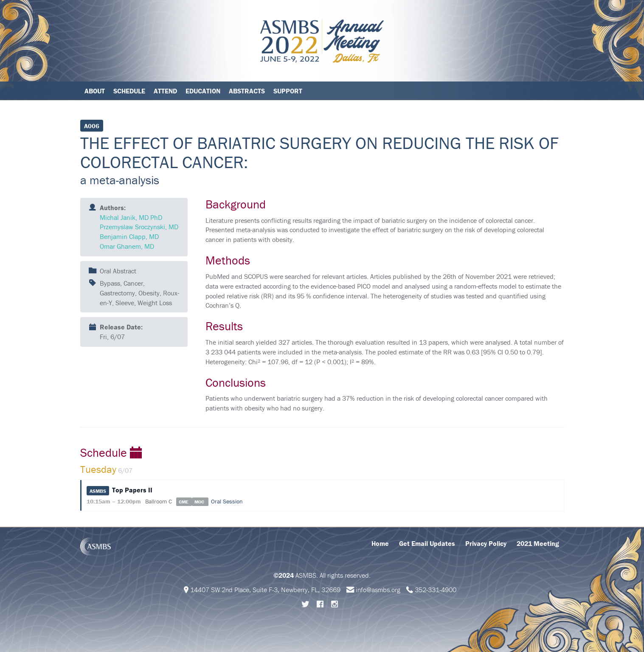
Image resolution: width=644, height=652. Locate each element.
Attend (165, 91)
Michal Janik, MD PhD (131, 217)
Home (380, 543)
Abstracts (247, 91)
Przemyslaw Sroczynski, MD (139, 227)
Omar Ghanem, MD (127, 246)
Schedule (129, 91)
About (95, 91)
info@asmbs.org (378, 590)
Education (203, 91)
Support (288, 91)
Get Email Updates (427, 543)
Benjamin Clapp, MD (129, 236)
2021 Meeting (538, 543)
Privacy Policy (486, 543)
